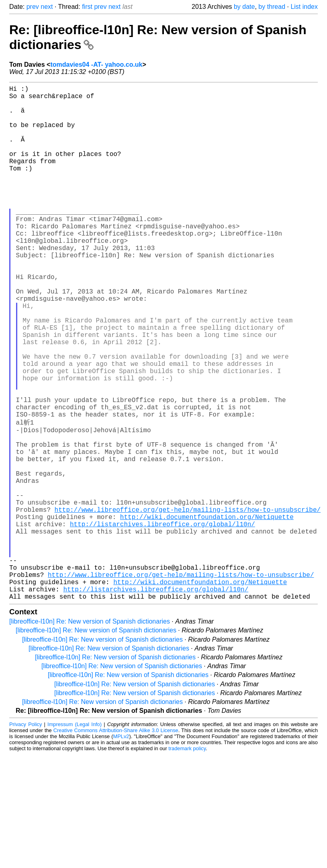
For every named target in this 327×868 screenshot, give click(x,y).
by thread (272, 7)
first (87, 7)
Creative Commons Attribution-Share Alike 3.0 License (116, 844)
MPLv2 (121, 850)
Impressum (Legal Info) (75, 838)
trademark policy (187, 862)
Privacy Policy (26, 838)
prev (33, 7)
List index (304, 7)
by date (244, 7)
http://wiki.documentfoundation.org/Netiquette (207, 612)
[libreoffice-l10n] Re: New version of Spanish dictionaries (90, 735)
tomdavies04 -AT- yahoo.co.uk (96, 65)
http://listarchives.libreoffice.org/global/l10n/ (162, 621)
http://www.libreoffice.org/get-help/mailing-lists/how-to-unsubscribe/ (188, 603)
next (47, 7)
